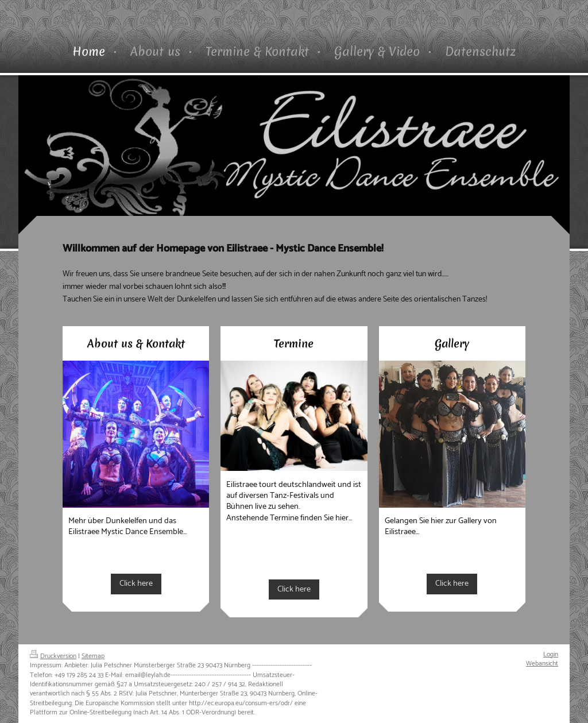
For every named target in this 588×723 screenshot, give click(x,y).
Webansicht (542, 664)
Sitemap (93, 656)
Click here (136, 583)
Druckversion (53, 656)
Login (551, 654)
